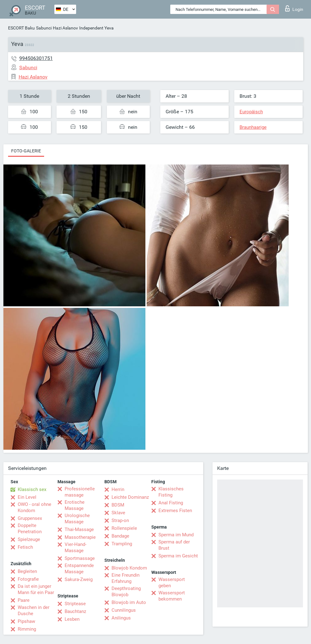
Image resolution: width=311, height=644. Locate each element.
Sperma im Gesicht (178, 556)
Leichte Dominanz (130, 497)
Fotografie (28, 579)
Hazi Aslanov (65, 28)
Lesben (72, 619)
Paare (24, 600)
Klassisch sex (32, 489)
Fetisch (25, 547)
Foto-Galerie (26, 151)
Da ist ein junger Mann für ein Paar (36, 589)
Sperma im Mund (176, 535)
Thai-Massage (79, 529)
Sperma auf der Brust (174, 545)
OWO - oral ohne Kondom (34, 507)
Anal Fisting (171, 503)
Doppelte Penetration (30, 529)
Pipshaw (26, 621)
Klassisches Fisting (171, 492)
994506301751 (36, 58)
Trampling (122, 544)
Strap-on (120, 520)
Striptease (75, 604)
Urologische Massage (77, 519)
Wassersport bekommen (172, 596)
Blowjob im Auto (129, 602)
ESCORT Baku (21, 28)
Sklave (118, 513)
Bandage (120, 536)
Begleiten (27, 571)
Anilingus (121, 618)
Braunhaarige (253, 127)
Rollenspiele (124, 528)
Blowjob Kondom (129, 568)
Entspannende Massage (79, 569)
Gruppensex (30, 518)
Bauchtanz (75, 611)
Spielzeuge (29, 539)
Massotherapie (80, 537)
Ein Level (27, 497)
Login (294, 8)
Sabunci (44, 28)
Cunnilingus (124, 610)
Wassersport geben (172, 583)
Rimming (27, 629)
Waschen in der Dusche (34, 610)
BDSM (118, 505)
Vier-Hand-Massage (75, 547)
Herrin (118, 489)
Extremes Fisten (175, 511)
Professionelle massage (80, 492)
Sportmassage (80, 558)
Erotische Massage (75, 505)
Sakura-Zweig (79, 579)
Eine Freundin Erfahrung (126, 578)
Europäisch (251, 112)
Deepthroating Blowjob (126, 592)
